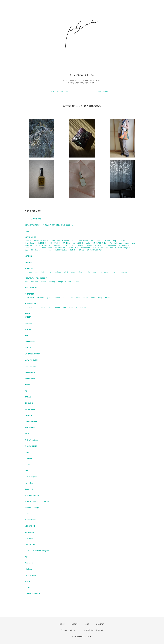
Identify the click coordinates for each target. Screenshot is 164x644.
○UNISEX (28, 262)
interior (83, 307)
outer (50, 272)
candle (57, 298)
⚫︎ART (27, 336)
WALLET (28, 317)
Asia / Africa (75, 298)
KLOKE (81, 250)
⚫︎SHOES (28, 323)
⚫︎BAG (27, 313)
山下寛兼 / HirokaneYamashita (37, 501)
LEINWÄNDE (73, 248)
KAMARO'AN (98, 248)
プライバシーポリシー (69, 630)
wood (93, 298)
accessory (73, 307)
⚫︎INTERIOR (29, 294)
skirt (66, 272)
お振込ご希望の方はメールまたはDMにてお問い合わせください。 (49, 225)
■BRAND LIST (30, 237)
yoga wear (123, 272)
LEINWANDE (30, 526)
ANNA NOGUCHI (31, 360)
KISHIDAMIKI (54, 243)
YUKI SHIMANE (78, 245)
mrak (127, 243)
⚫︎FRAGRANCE (31, 288)
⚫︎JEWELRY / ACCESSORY (36, 278)
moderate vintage (32, 248)
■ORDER (28, 256)
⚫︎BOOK (28, 329)
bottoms (58, 272)
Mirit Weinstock (116, 243)
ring (26, 282)
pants (73, 272)
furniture (109, 298)
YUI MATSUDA (61, 250)
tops (37, 272)
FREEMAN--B (97, 241)
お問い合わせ (103, 92)
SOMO (72, 250)
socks (88, 272)
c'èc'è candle (83, 241)
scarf (95, 272)
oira (134, 243)
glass (49, 298)
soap (100, 298)
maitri (88, 243)
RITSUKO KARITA (43, 245)
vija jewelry (47, 250)
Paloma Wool (47, 248)
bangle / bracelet (65, 282)
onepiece (28, 272)
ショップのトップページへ (61, 92)
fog (115, 241)
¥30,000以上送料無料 (33, 219)
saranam (57, 245)
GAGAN (122, 241)
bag (64, 307)
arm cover (104, 272)
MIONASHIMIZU (100, 243)
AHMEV (28, 241)
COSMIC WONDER (95, 250)
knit (43, 272)
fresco (108, 241)
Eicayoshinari (125, 245)
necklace (34, 282)
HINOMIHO (41, 243)
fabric (65, 298)
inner (114, 272)
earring (52, 282)
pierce (43, 282)
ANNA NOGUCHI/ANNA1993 (63, 241)
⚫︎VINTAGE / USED (32, 304)
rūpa (26, 250)
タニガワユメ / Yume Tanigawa (118, 248)
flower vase (29, 298)
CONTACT (100, 624)
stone (86, 298)
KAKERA (66, 243)
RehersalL (29, 245)
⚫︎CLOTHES (29, 268)
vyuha (89, 245)
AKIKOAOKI (60, 248)
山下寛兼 (98, 245)
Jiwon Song (29, 243)
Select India (30, 342)
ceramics (40, 298)
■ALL (27, 231)
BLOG (87, 624)
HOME (62, 624)
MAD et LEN (78, 243)
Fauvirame (86, 248)
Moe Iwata (35, 250)
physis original (110, 245)
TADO (66, 245)
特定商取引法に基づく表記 (94, 630)
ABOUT (75, 624)
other (80, 272)
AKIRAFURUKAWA (41, 241)
